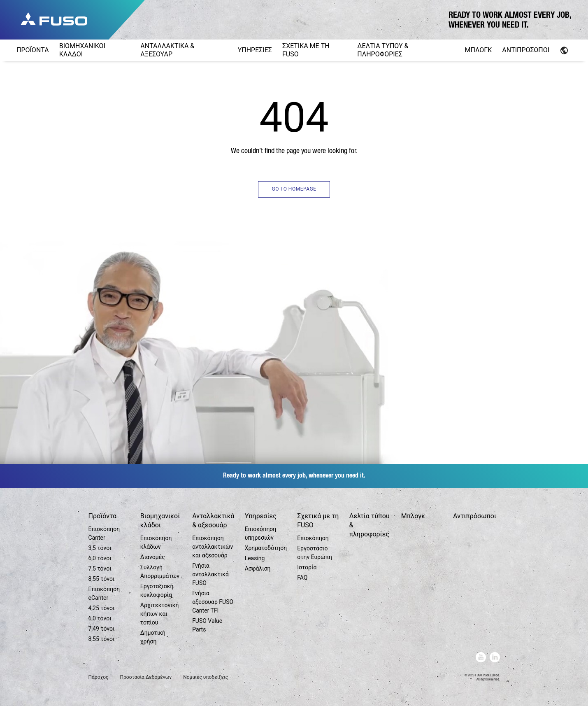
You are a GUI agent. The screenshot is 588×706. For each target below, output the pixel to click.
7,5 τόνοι (100, 569)
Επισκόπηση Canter (104, 533)
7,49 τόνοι (102, 629)
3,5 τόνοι (100, 548)
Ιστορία (307, 567)
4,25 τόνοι (102, 608)
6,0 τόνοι (100, 558)
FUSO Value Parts (207, 625)
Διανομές (153, 557)
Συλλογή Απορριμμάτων (160, 572)
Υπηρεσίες (261, 516)
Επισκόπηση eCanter (104, 593)
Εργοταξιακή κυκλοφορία (157, 591)
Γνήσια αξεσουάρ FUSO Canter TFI (213, 602)
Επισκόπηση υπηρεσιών (261, 533)
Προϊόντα (103, 516)
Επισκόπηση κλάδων (156, 542)
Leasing (255, 558)
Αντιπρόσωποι (475, 516)
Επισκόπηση (313, 538)
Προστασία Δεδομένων (146, 677)
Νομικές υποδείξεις (206, 677)
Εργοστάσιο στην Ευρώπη (315, 553)
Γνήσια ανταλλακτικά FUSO (210, 574)
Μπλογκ (413, 516)
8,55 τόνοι (102, 579)
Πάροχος (99, 677)
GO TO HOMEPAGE (294, 189)
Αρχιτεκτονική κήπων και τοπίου (160, 614)
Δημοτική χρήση (153, 637)
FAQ (302, 578)
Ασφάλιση (258, 569)
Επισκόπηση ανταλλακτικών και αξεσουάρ (213, 547)
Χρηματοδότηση (266, 548)
